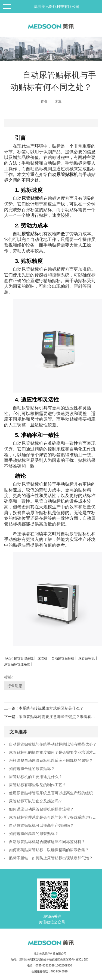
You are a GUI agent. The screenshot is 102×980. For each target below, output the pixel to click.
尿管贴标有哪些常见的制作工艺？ (38, 785)
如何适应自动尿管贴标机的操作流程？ (41, 809)
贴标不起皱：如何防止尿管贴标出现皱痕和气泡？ (51, 858)
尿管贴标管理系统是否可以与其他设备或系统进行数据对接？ (53, 817)
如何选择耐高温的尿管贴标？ (34, 834)
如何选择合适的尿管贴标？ (32, 769)
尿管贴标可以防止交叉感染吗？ (36, 801)
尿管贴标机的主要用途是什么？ (36, 777)
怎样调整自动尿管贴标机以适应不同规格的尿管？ (51, 760)
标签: (8, 677)
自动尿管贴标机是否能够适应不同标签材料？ (47, 842)
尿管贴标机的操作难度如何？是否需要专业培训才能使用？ (53, 752)
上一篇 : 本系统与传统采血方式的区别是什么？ (44, 708)
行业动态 (15, 686)
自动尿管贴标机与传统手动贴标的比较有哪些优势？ (53, 744)
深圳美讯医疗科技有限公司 (57, 6)
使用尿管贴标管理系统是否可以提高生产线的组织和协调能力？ (53, 793)
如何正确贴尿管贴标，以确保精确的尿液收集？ (49, 850)
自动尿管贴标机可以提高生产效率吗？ (41, 825)
